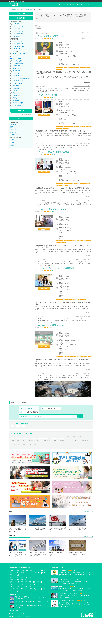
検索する (21, 111)
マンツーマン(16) (17, 56)
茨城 (35, 599)
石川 (26, 606)
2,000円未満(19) (17, 24)
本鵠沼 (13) (14, 132)
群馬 (39, 599)
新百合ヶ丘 (64, 467)
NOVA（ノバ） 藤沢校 (49, 101)
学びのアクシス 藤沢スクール (53, 349)
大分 (39, 615)
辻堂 (13, 451)
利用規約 (12, 640)
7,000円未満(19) (17, 41)
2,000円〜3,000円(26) (19, 26)
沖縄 (18, 617)
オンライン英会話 (68, 5)
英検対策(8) (16, 76)
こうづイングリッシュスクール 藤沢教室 (58, 288)
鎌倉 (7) (13, 145)
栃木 (44, 599)
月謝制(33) (16, 91)
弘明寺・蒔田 (35, 471)
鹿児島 (27, 615)
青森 (23, 597)
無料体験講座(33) (17, 66)
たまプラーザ (68, 463)
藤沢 (24, 467)
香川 (22, 613)
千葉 (31, 599)
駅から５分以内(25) (18, 68)
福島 (44, 597)
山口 (26, 610)
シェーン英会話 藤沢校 (49, 38)
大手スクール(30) (17, 83)
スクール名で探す (52, 436)
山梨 (18, 601)
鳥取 (30, 610)
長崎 (31, 615)
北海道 (19, 597)
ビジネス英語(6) (17, 59)
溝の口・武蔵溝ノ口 (52, 467)
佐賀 (35, 615)
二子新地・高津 (23, 471)
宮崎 (44, 615)
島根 (34, 610)
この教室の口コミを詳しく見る (81, 88)
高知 (26, 613)
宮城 (35, 597)
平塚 (44, 471)
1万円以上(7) (16, 36)
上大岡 (79, 467)
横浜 (13, 463)
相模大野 (40, 463)
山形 (39, 597)
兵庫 (22, 608)
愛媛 (18, 613)
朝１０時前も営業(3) (18, 63)
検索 (58, 5)
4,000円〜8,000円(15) (19, 31)
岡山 (22, 610)
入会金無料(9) (17, 88)
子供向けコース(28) (18, 103)
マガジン (88, 5)
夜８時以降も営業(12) (19, 61)
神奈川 (23, 599)
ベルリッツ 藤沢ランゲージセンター (56, 225)
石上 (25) (13, 124)
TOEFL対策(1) (17, 73)
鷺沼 (41, 467)
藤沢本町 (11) (14, 135)
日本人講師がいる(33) (19, 81)
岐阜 (30, 603)
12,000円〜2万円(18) (18, 46)
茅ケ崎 (14, 471)
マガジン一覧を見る (87, 562)
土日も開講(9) (17, 86)
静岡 (22, 603)
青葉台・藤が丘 (53, 471)
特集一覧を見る (88, 538)
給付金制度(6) (17, 100)
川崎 (72, 467)
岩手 (27, 597)
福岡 (18, 615)
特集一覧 (80, 5)
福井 (34, 606)
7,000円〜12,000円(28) (19, 44)
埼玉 (27, 599)
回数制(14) (16, 93)
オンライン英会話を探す (73, 436)
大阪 (18, 608)
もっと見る (86, 84)
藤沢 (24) (13, 127)
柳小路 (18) (14, 130)
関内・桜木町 (33, 467)
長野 (22, 606)
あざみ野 (78, 463)
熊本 (22, 615)
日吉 (86, 467)
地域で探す (30, 436)
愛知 (18, 603)
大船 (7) (13, 142)
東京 (18, 599)
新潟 (18, 606)
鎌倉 (25, 451)
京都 (26, 608)
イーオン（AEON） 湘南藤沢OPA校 (55, 162)
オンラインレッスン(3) (19, 54)
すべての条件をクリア (27, 114)
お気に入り (46, 59)
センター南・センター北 (53, 463)
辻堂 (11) (13, 140)
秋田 (31, 597)
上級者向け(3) (17, 95)
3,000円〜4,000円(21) (19, 29)
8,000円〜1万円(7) (18, 34)
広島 (18, 610)
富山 (30, 606)
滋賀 (30, 608)
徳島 (30, 613)
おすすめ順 (85, 32)
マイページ (50, 5)
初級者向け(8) (17, 98)
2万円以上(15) (17, 49)
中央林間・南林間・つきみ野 (26, 463)
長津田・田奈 (15, 467)
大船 (19, 451)
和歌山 (39, 608)
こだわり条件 (24, 440)
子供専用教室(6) (17, 105)
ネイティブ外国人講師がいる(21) (22, 78)
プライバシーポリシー (22, 640)
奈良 (34, 608)
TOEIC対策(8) (17, 71)
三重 (26, 603)
